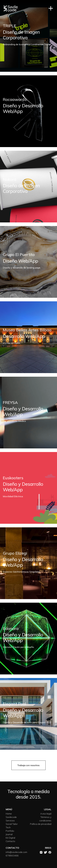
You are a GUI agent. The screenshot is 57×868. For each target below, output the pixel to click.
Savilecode (11, 817)
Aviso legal (46, 814)
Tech (8, 827)
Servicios (10, 821)
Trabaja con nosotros (28, 765)
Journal (9, 834)
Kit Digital (10, 838)
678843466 (12, 856)
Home (9, 814)
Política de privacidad (41, 824)
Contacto (10, 841)
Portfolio (10, 831)
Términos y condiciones (45, 819)
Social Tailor (12, 824)
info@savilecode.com (16, 852)
